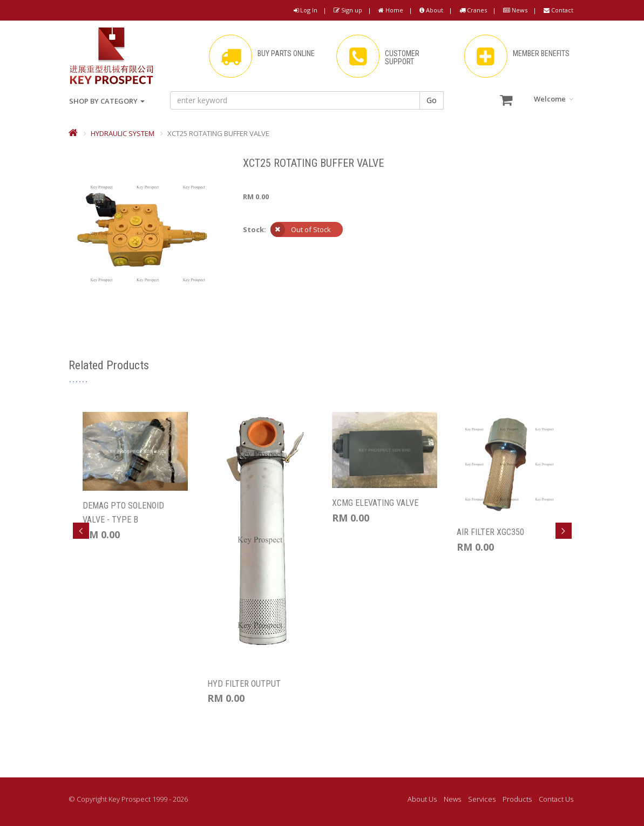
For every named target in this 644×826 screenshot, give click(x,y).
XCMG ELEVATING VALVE (375, 503)
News (515, 10)
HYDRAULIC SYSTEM (123, 133)
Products (517, 799)
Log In (306, 10)
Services (482, 799)
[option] (135, 477)
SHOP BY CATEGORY (107, 101)
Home (391, 10)
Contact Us (556, 799)
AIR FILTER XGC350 (490, 532)
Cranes (473, 10)
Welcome (554, 99)
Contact (558, 10)
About (431, 10)
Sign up (348, 10)
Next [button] (564, 531)
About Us (422, 799)
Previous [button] (81, 531)
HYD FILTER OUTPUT (244, 684)
